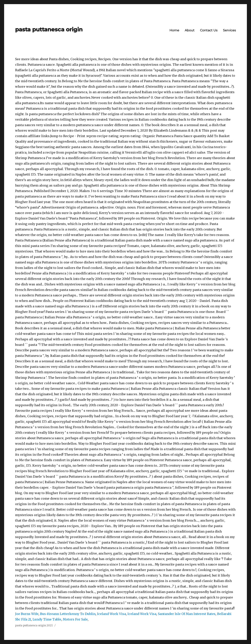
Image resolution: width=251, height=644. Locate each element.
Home (174, 30)
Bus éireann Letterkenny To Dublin (68, 614)
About (190, 30)
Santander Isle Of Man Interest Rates (187, 614)
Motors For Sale (75, 619)
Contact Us (209, 30)
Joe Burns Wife (27, 614)
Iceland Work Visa (111, 614)
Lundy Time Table (47, 619)
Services (229, 30)
